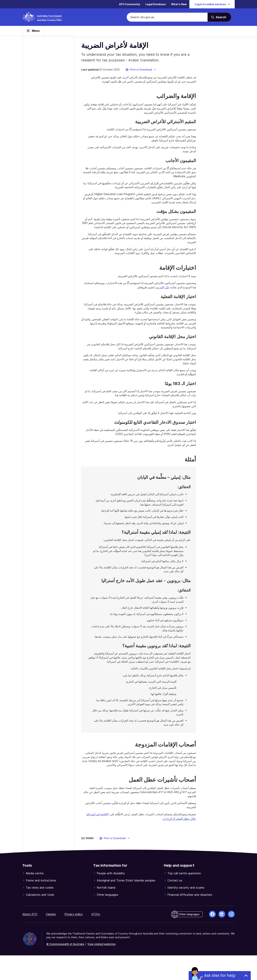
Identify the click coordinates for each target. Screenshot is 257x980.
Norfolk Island (106, 912)
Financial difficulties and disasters (190, 919)
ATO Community (130, 4)
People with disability (111, 898)
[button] (143, 72)
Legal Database (156, 4)
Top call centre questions (184, 898)
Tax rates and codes (40, 912)
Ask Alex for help (220, 975)
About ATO (30, 939)
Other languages (107, 919)
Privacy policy (74, 939)
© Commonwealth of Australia (65, 969)
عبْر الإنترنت (184, 296)
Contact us (175, 905)
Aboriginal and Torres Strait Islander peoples (126, 905)
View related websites (102, 969)
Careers (51, 939)
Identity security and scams (186, 912)
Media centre (35, 898)
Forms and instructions (41, 905)
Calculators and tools (40, 919)
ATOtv (96, 939)
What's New (179, 4)
